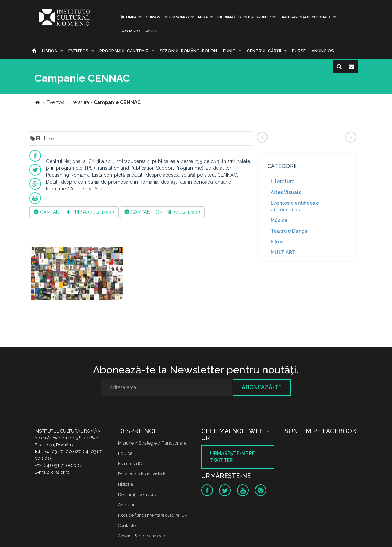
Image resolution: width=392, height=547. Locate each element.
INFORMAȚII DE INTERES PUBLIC (244, 17)
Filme (277, 242)
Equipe (125, 453)
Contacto (130, 31)
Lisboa (50, 51)
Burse (299, 51)
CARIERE (151, 31)
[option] (77, 271)
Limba (128, 17)
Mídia (203, 17)
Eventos (78, 51)
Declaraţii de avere (137, 495)
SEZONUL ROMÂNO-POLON (188, 51)
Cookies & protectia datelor (145, 536)
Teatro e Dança (289, 231)
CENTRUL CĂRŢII (264, 51)
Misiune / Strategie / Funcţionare (152, 443)
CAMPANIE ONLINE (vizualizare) (162, 212)
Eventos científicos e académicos (295, 206)
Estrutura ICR (131, 464)
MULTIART (283, 252)
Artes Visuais (286, 192)
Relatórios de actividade (142, 474)
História (126, 484)
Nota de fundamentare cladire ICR (153, 515)
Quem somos (177, 17)
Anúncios (323, 51)
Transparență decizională (305, 17)
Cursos (153, 17)
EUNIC (229, 51)
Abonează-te (262, 387)
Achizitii (126, 505)
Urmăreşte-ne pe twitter (232, 457)
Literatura (283, 182)
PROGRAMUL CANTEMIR (124, 51)
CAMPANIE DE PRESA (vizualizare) (74, 212)
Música (279, 220)
